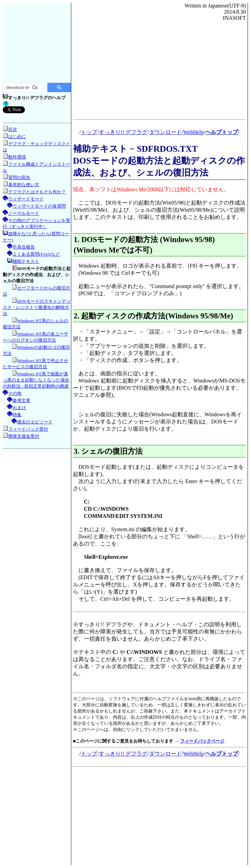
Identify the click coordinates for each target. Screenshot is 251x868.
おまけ (19, 408)
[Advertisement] (37, 42)
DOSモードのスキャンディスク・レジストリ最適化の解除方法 (37, 307)
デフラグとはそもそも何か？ (37, 192)
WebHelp (193, 132)
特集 (17, 415)
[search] (22, 88)
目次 (13, 129)
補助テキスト (26, 261)
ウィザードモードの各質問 (39, 206)
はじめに (17, 137)
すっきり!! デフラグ (123, 132)
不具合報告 (24, 247)
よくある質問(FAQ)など (36, 254)
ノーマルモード (24, 213)
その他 (15, 393)
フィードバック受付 (28, 429)
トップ (89, 132)
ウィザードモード (26, 199)
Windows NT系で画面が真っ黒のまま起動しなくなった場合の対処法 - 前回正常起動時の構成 (36, 380)
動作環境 (17, 157)
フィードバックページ (202, 741)
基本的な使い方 (24, 185)
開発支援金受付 (24, 436)
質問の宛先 (19, 177)
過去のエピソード (35, 422)
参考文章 (21, 400)
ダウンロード (165, 132)
